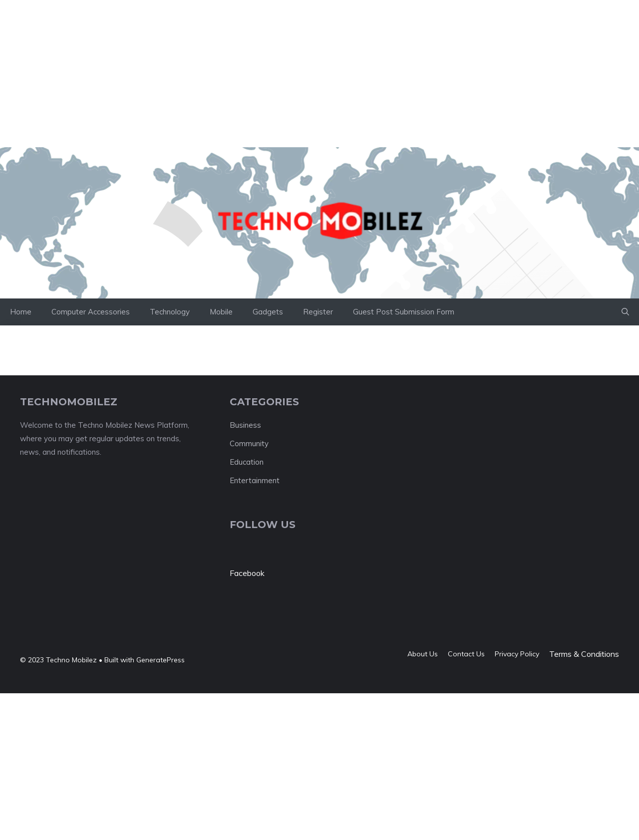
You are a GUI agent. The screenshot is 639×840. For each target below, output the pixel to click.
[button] (625, 312)
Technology (170, 312)
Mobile (221, 312)
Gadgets (268, 312)
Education (247, 462)
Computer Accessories (91, 312)
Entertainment (255, 480)
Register (318, 312)
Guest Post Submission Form (404, 312)
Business (245, 425)
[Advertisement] (182, 22)
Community (249, 443)
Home (21, 312)
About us (423, 654)
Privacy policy (517, 654)
